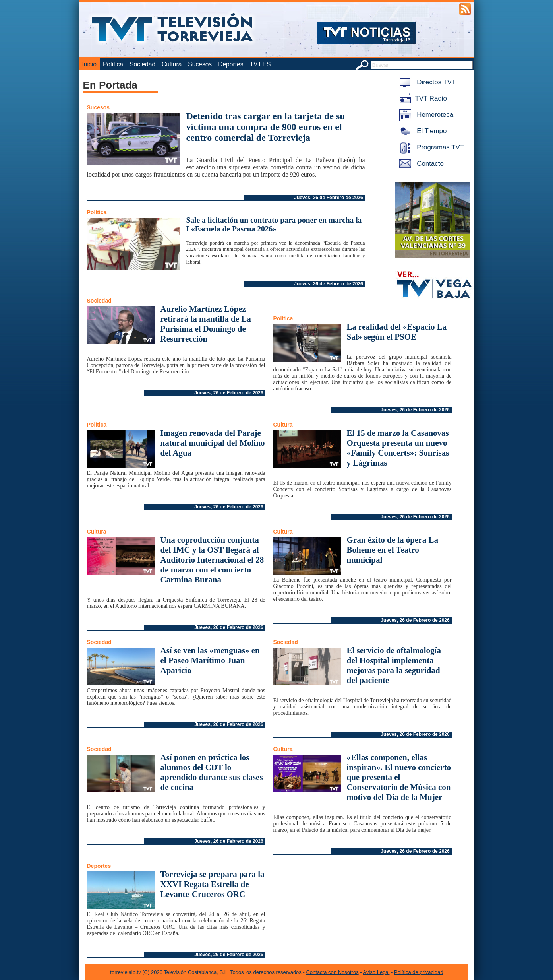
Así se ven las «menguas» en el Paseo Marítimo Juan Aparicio (210, 660)
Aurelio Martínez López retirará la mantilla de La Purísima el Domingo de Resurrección (206, 324)
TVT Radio (422, 98)
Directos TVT (426, 82)
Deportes (231, 64)
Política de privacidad (419, 972)
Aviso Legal (376, 972)
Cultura (172, 64)
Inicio (89, 64)
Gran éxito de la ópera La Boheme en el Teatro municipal (393, 550)
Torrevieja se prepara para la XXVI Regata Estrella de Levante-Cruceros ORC (213, 884)
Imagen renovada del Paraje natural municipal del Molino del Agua (213, 443)
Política (113, 64)
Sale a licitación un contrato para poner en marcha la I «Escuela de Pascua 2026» (274, 224)
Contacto (420, 164)
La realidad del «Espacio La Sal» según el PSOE (397, 332)
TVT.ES (260, 64)
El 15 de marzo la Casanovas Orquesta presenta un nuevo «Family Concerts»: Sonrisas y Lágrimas (398, 448)
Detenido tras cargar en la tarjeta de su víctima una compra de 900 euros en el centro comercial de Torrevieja (266, 127)
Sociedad (142, 64)
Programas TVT (430, 147)
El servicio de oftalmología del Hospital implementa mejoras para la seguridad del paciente (394, 665)
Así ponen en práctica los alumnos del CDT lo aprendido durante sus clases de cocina (212, 772)
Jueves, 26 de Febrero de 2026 (328, 198)
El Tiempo (422, 131)
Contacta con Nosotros (332, 972)
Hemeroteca (425, 115)
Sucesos (200, 64)
